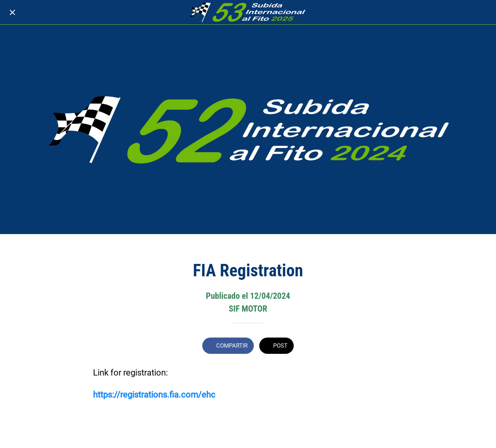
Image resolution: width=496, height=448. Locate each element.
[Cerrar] (12, 12)
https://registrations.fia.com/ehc (154, 395)
